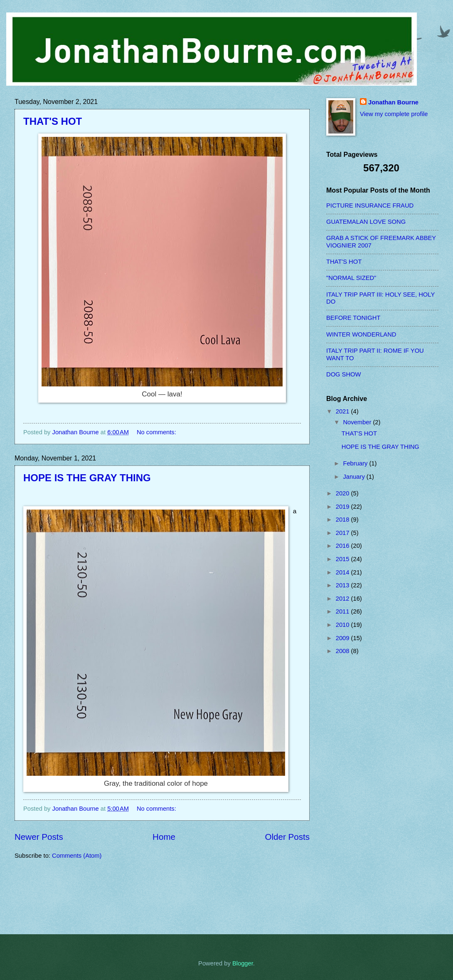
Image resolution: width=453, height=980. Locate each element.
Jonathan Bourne (393, 102)
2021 (343, 411)
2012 (343, 599)
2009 (343, 638)
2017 (343, 533)
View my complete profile (394, 114)
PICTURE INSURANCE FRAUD (370, 205)
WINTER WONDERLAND (361, 334)
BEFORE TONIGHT (353, 318)
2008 (343, 651)
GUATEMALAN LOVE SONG (366, 222)
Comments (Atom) (77, 856)
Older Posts (287, 837)
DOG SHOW (343, 374)
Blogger (243, 963)
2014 (343, 572)
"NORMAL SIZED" (351, 278)
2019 (343, 507)
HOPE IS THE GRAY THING (87, 478)
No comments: (157, 432)
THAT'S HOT (53, 121)
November (358, 422)
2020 (343, 493)
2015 (343, 559)
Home (164, 837)
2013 (343, 585)
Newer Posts (39, 837)
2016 (343, 546)
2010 (343, 625)
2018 (343, 520)
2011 (343, 611)
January (355, 477)
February (356, 463)
